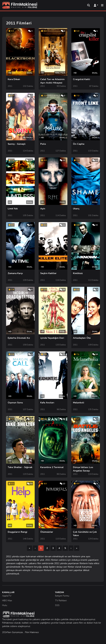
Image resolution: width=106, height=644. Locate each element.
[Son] (77, 548)
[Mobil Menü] (102, 5)
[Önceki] (35, 548)
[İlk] (29, 548)
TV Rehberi (61, 601)
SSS (57, 605)
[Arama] (89, 5)
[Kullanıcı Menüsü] (96, 5)
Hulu (5, 605)
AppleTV (7, 596)
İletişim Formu (62, 596)
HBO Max (7, 601)
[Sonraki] (71, 548)
